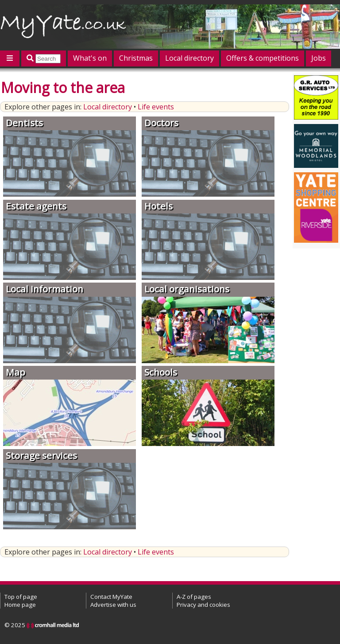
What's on (90, 58)
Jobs (319, 58)
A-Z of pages (194, 597)
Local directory (189, 58)
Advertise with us (113, 605)
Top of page (21, 597)
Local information (44, 289)
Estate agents (36, 206)
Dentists (24, 123)
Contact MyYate (111, 597)
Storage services (41, 455)
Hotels (158, 206)
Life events (156, 107)
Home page (20, 605)
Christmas (136, 58)
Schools (161, 372)
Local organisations (187, 289)
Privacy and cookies (203, 605)
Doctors (161, 123)
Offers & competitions (263, 58)
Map (15, 372)
